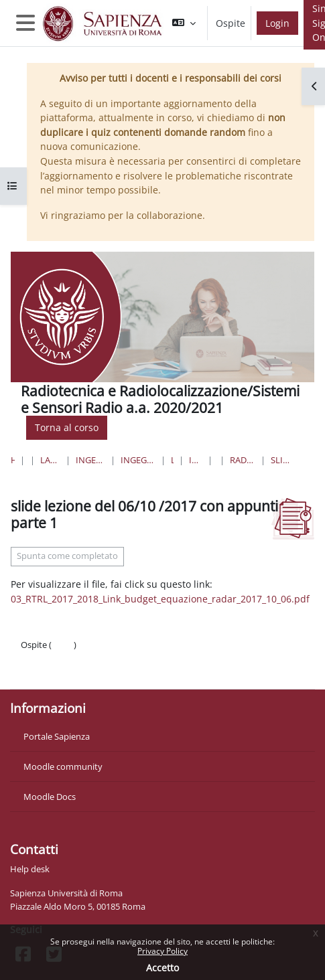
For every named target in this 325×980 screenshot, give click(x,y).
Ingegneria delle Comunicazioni (196, 460)
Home (13, 460)
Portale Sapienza (57, 736)
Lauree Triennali (172, 460)
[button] (184, 23)
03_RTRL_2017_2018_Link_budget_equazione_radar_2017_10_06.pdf (160, 599)
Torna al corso (67, 427)
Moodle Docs (50, 797)
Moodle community (63, 766)
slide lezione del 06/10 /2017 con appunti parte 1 (282, 460)
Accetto (162, 968)
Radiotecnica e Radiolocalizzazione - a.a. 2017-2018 (242, 460)
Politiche (38, 658)
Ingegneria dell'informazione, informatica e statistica (90, 460)
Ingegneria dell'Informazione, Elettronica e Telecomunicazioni (138, 460)
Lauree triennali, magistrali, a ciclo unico (50, 460)
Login (277, 23)
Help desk (30, 869)
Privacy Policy (162, 951)
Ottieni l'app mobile (60, 671)
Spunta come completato (67, 556)
